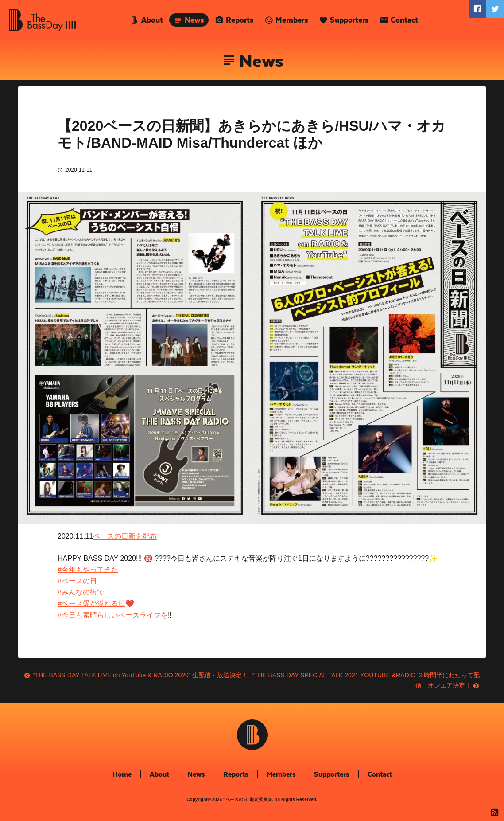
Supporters (349, 20)
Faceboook (477, 9)
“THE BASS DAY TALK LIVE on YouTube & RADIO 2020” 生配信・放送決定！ (140, 675)
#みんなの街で (81, 592)
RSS (495, 812)
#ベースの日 (77, 581)
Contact (404, 20)
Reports (240, 20)
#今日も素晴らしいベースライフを (113, 615)
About (152, 20)
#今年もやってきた (88, 569)
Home (122, 774)
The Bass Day (43, 20)
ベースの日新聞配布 (125, 536)
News (194, 20)
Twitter (495, 9)
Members (292, 20)
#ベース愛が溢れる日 (91, 604)
